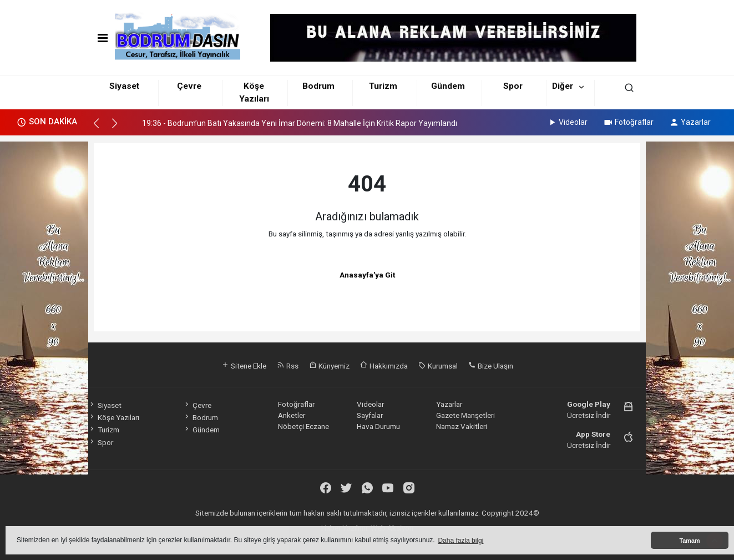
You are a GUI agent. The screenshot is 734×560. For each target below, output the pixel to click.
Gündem (448, 86)
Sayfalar (370, 415)
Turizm (383, 86)
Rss (288, 366)
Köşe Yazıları (114, 417)
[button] (101, 128)
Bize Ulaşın (491, 366)
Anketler (292, 415)
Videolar (567, 122)
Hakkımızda (384, 366)
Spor (513, 86)
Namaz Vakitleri (462, 426)
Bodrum (318, 86)
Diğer (563, 86)
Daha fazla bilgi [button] (460, 541)
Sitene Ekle (244, 366)
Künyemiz (329, 366)
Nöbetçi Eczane (303, 426)
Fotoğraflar (628, 122)
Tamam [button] (689, 541)
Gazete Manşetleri (465, 415)
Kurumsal (438, 366)
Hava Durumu (378, 426)
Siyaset (124, 86)
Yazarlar (690, 122)
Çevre (189, 86)
